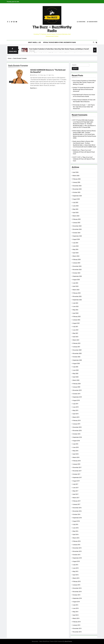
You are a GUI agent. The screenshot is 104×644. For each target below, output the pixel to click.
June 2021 (76, 330)
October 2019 (77, 394)
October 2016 (77, 514)
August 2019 (76, 400)
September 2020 (77, 360)
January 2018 (77, 464)
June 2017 (76, 488)
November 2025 (77, 189)
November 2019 (77, 390)
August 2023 (76, 280)
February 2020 (77, 384)
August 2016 (76, 521)
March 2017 (76, 498)
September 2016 (77, 518)
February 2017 (77, 501)
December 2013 (77, 628)
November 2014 (77, 592)
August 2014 (76, 602)
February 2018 (77, 461)
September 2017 (77, 478)
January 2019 (77, 424)
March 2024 (76, 256)
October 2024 (77, 233)
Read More (34, 88)
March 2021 (76, 340)
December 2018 (77, 427)
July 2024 (76, 243)
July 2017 (76, 484)
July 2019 (76, 404)
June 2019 (76, 407)
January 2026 (77, 182)
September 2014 (77, 598)
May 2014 (76, 612)
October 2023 (77, 273)
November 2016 (77, 511)
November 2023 (77, 270)
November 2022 (77, 296)
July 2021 (76, 327)
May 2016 (76, 531)
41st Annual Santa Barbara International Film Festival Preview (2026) (84, 136)
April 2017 (76, 494)
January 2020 (77, 387)
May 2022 (76, 310)
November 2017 (77, 471)
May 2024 (76, 249)
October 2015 (77, 555)
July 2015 (76, 565)
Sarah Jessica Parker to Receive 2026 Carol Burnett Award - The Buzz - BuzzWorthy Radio (83, 143)
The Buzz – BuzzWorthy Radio (52, 29)
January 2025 (77, 223)
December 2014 (77, 588)
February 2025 (77, 219)
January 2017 (77, 504)
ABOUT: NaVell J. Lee (34, 42)
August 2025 (76, 199)
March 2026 (76, 176)
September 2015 (77, 558)
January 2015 (77, 585)
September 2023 (77, 276)
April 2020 (76, 377)
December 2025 (77, 186)
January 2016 (77, 545)
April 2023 (76, 286)
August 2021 (76, 323)
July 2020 (76, 367)
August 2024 (76, 239)
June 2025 (76, 206)
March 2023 (76, 290)
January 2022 (77, 320)
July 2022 (76, 303)
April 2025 (76, 213)
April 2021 (76, 337)
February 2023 (77, 293)
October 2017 (77, 474)
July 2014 (76, 605)
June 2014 (76, 608)
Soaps (11, 82)
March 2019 (76, 417)
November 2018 (77, 431)
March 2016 (76, 538)
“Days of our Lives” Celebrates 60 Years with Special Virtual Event (84, 152)
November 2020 (77, 353)
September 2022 (77, 300)
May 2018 (76, 451)
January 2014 (77, 625)
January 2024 (77, 263)
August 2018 (76, 441)
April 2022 (76, 313)
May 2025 (76, 209)
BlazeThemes (68, 641)
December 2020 (77, 350)
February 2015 (77, 581)
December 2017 (77, 467)
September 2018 (77, 437)
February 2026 (77, 179)
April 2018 (76, 454)
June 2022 (76, 306)
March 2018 (76, 457)
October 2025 (77, 192)
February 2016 (77, 541)
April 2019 (76, 414)
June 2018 (76, 447)
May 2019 (76, 410)
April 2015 (76, 575)
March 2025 (76, 216)
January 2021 (77, 347)
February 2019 (77, 421)
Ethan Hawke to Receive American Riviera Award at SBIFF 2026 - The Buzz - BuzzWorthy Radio (84, 133)
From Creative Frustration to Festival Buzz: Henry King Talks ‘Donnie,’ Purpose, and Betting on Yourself (59, 49)
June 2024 (76, 246)
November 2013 (77, 632)
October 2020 (77, 357)
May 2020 (76, 374)
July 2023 (76, 283)
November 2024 (77, 229)
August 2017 (76, 481)
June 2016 (76, 528)
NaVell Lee (34, 75)
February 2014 (77, 622)
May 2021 (76, 333)
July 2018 (76, 444)
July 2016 (76, 524)
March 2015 (76, 578)
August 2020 (76, 364)
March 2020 (76, 380)
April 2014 (76, 615)
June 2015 (76, 568)
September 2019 (77, 397)
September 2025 (77, 196)
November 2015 (77, 551)
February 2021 (77, 343)
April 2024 (76, 253)
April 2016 (76, 535)
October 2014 (77, 595)
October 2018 (77, 434)
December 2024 (77, 226)
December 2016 (77, 508)
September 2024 (77, 236)
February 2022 (77, 317)
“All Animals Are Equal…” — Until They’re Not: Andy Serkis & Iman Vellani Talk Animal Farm (84, 107)
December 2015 (77, 548)
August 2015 (76, 561)
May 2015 (76, 571)
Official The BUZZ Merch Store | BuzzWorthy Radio (59, 42)
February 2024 (77, 260)
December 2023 (77, 266)
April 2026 (76, 172)
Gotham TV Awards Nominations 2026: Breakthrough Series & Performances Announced (84, 89)
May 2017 (76, 491)
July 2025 (76, 203)
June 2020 (76, 370)
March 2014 (76, 618)
